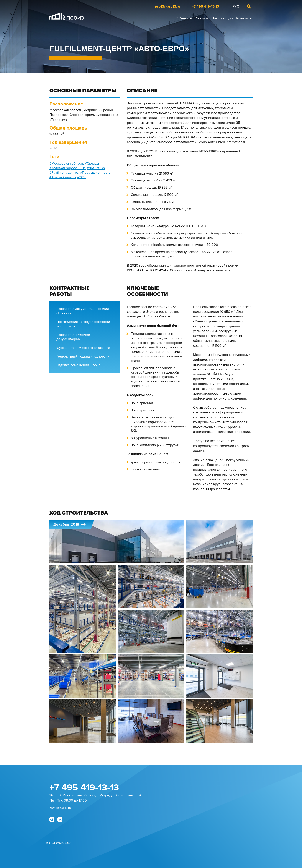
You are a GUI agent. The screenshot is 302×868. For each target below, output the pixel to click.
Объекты (185, 18)
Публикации (222, 18)
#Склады (92, 164)
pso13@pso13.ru (167, 6)
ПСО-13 (67, 17)
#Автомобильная (63, 177)
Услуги (202, 18)
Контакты (244, 18)
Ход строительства (79, 513)
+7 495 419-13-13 (205, 6)
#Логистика (96, 168)
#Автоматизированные (68, 168)
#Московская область (67, 164)
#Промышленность (95, 173)
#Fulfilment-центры (64, 173)
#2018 (82, 177)
